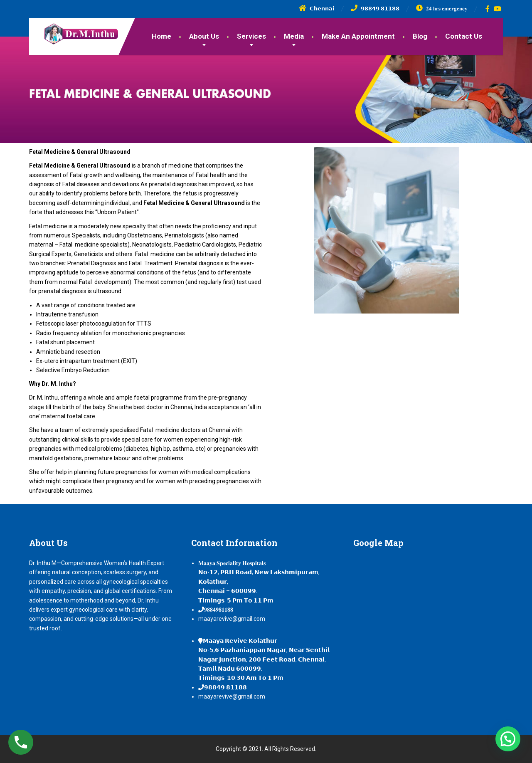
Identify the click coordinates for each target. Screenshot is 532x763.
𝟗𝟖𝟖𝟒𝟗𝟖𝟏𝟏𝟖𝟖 (219, 610)
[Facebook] (488, 9)
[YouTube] (498, 9)
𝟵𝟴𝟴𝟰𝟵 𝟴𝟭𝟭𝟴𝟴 (225, 687)
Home (161, 36)
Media (294, 36)
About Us (204, 36)
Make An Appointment (358, 36)
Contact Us (464, 36)
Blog (420, 36)
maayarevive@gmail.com (232, 619)
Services (251, 36)
